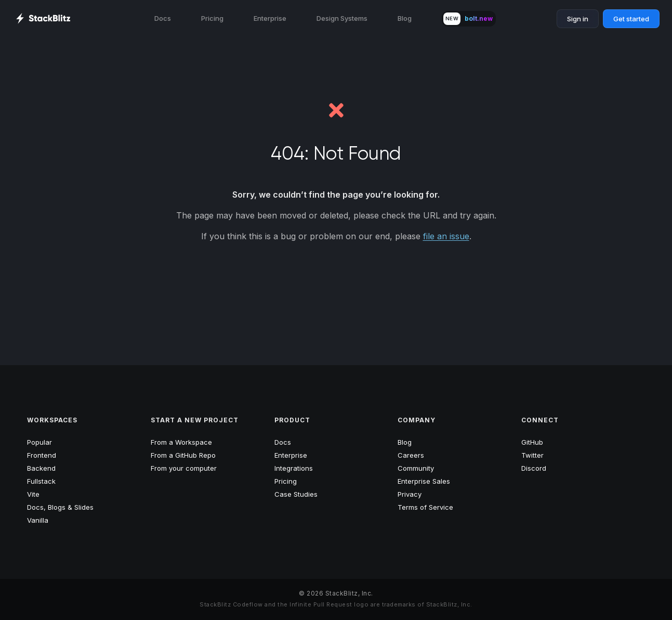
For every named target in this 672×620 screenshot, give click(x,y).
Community (416, 468)
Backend (41, 468)
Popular (39, 442)
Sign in (578, 19)
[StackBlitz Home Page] (43, 19)
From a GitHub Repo (183, 455)
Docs (163, 18)
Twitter (532, 455)
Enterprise (270, 18)
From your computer (184, 468)
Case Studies (296, 494)
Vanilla (38, 520)
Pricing (212, 18)
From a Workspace (181, 442)
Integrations (294, 468)
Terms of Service (425, 507)
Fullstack (41, 481)
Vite (33, 494)
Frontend (42, 455)
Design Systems (342, 18)
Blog (405, 18)
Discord (534, 468)
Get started (631, 19)
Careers (411, 455)
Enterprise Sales (424, 481)
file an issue (446, 236)
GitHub (532, 442)
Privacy (410, 494)
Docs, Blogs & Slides (60, 507)
